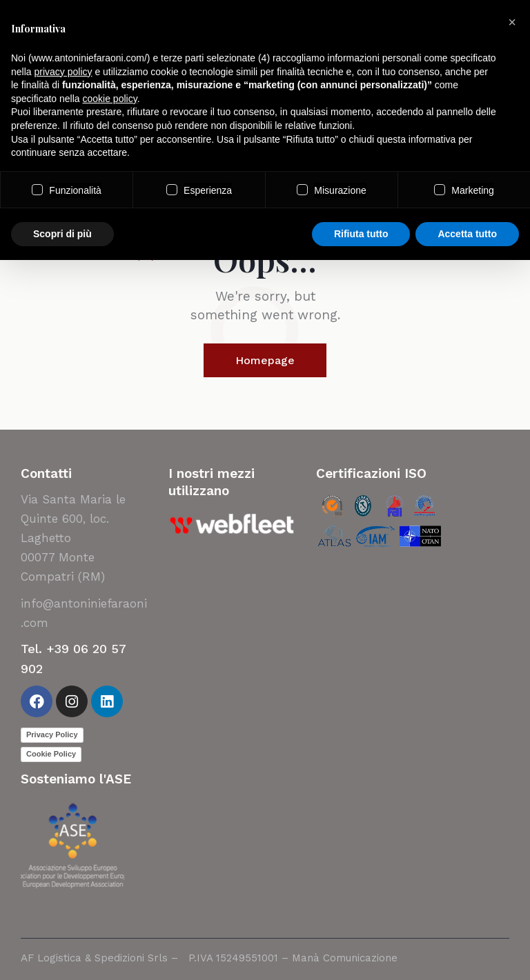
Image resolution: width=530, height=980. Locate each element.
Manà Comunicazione (345, 958)
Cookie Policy (51, 754)
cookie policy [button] (110, 99)
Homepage (265, 360)
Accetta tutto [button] (467, 234)
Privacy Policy (52, 734)
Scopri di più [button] (62, 234)
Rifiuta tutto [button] (361, 234)
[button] (512, 22)
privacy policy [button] (63, 72)
